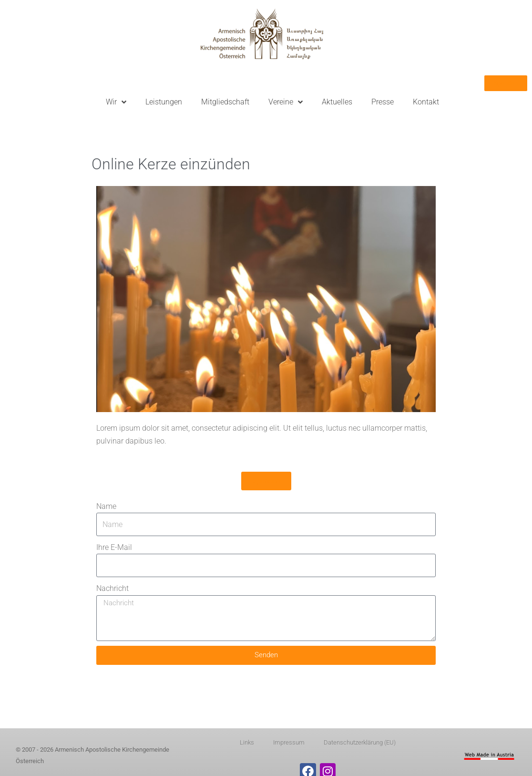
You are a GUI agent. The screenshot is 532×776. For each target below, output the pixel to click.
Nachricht (113, 588)
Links (247, 742)
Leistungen (164, 102)
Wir (116, 102)
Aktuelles (337, 102)
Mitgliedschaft (225, 102)
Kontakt (426, 102)
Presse (383, 102)
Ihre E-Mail (114, 547)
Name (106, 506)
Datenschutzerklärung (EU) (360, 742)
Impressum (289, 742)
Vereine (286, 102)
